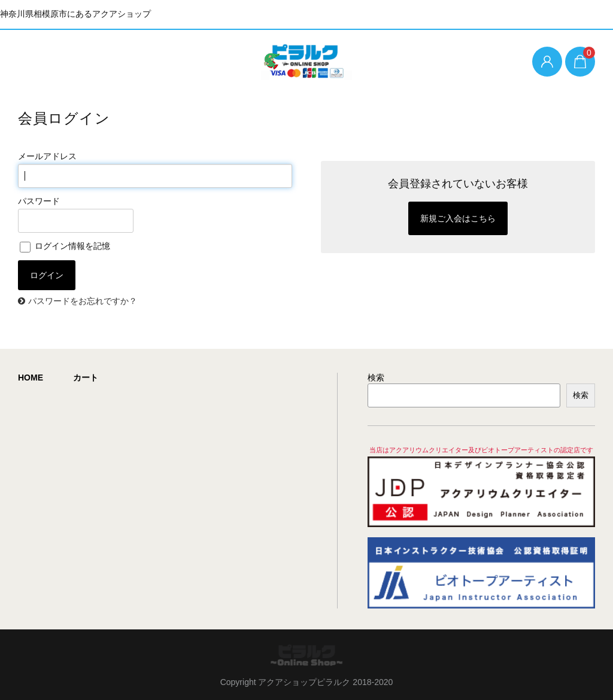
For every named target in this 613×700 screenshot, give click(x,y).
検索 (376, 378)
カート (86, 378)
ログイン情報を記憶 (65, 246)
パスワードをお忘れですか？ (83, 301)
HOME (31, 378)
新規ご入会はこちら (458, 218)
